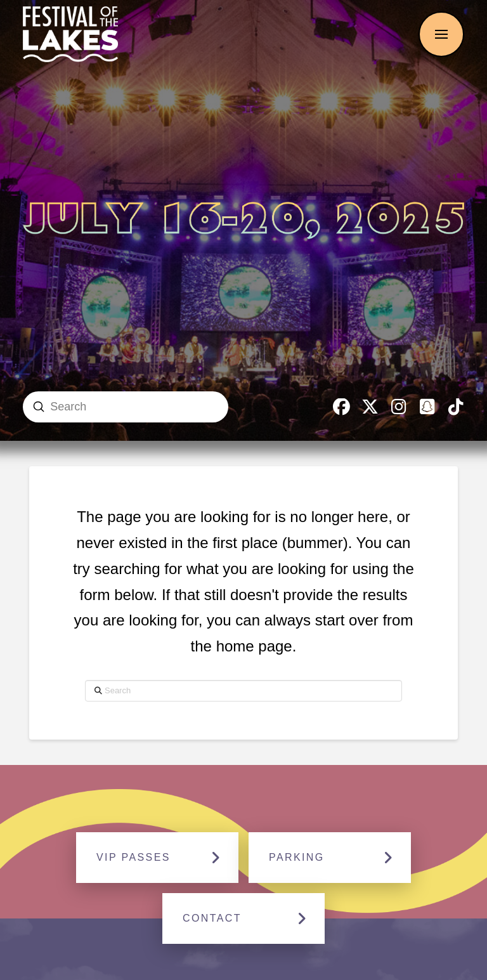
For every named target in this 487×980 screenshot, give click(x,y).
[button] (441, 34)
